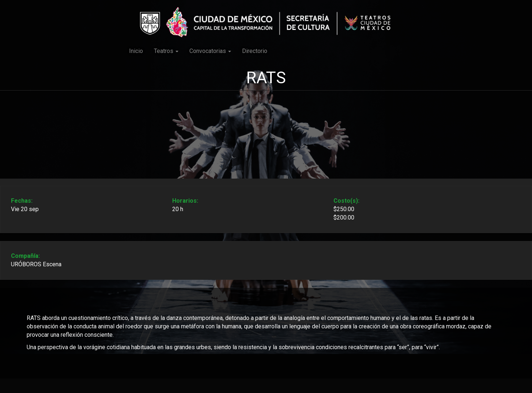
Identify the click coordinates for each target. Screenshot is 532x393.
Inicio (136, 51)
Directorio (255, 51)
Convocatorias (210, 51)
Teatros (166, 51)
